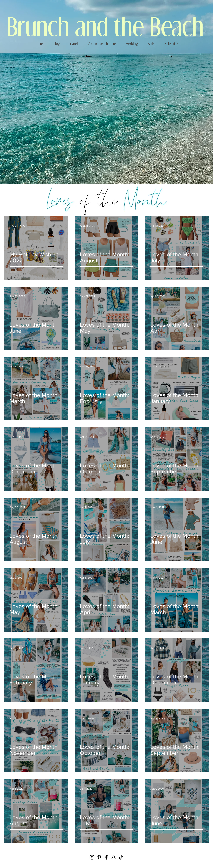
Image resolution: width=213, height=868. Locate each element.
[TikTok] (121, 857)
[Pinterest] (99, 857)
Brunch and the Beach (105, 26)
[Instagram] (92, 857)
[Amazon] (114, 857)
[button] (151, 44)
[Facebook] (106, 857)
